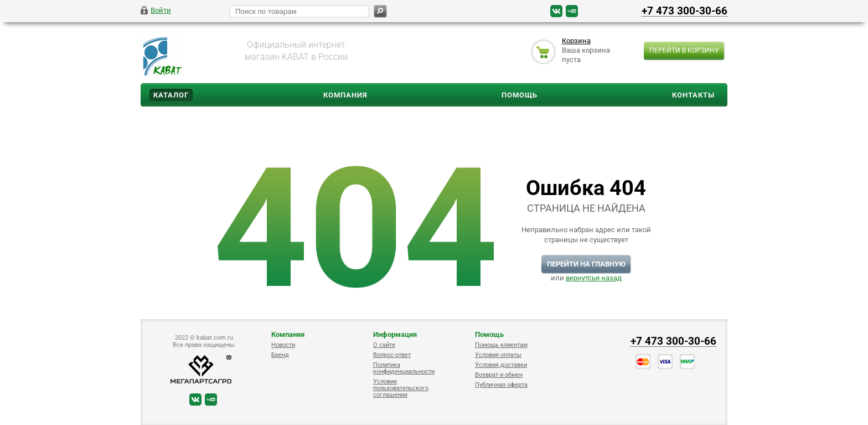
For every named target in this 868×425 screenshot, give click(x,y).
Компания (345, 95)
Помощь (520, 95)
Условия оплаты (498, 355)
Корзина (576, 41)
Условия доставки (501, 365)
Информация (395, 334)
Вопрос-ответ (392, 355)
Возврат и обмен (499, 375)
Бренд (280, 355)
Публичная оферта (501, 385)
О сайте (384, 345)
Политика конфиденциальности (404, 368)
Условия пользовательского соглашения (401, 388)
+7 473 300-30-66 (684, 11)
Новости (283, 345)
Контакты (693, 95)
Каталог (171, 95)
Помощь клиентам (501, 345)
